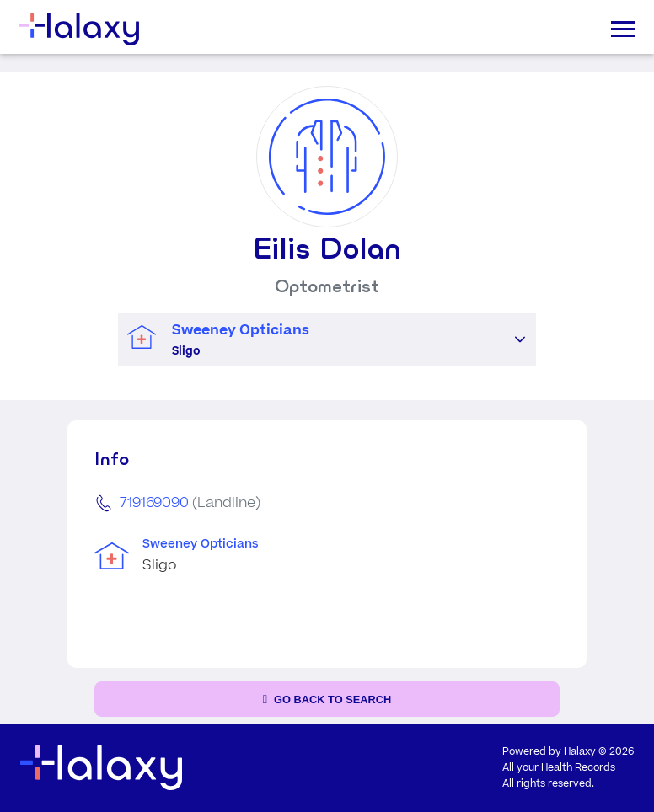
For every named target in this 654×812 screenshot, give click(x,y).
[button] (520, 339)
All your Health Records (559, 768)
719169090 (154, 503)
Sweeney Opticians (201, 544)
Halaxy (580, 752)
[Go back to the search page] (327, 700)
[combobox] (311, 340)
